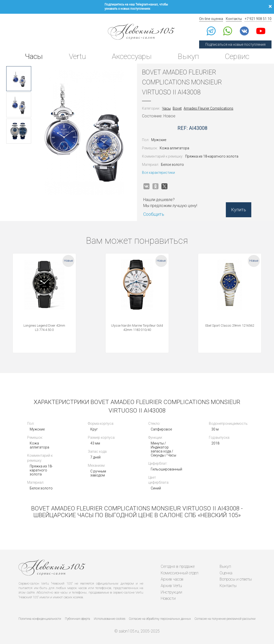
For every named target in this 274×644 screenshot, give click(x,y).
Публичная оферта (77, 619)
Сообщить (154, 214)
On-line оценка (211, 19)
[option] (19, 79)
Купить (239, 210)
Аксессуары (132, 56)
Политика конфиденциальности (40, 619)
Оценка (226, 573)
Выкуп (188, 56)
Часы (34, 56)
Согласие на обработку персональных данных (160, 619)
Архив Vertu (171, 586)
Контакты (234, 19)
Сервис (237, 56)
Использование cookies (110, 619)
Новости (168, 598)
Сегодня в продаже (178, 566)
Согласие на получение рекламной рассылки (225, 619)
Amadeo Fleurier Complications (208, 108)
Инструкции (171, 592)
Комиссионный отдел (180, 573)
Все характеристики (158, 173)
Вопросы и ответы (236, 579)
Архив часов (172, 579)
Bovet (177, 108)
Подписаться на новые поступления (235, 44)
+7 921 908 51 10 (258, 19)
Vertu (77, 56)
